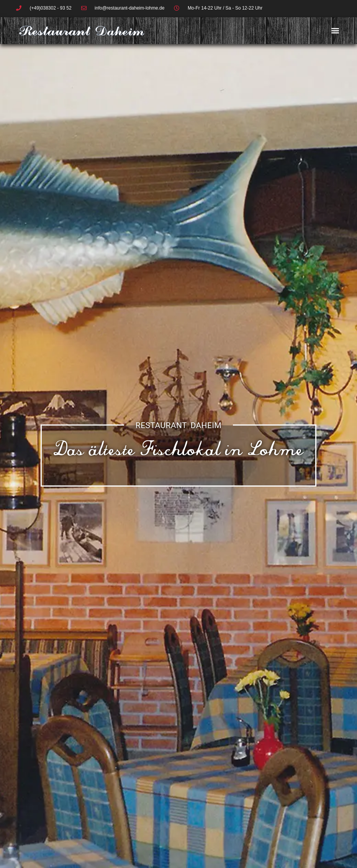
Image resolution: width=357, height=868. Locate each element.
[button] (335, 31)
